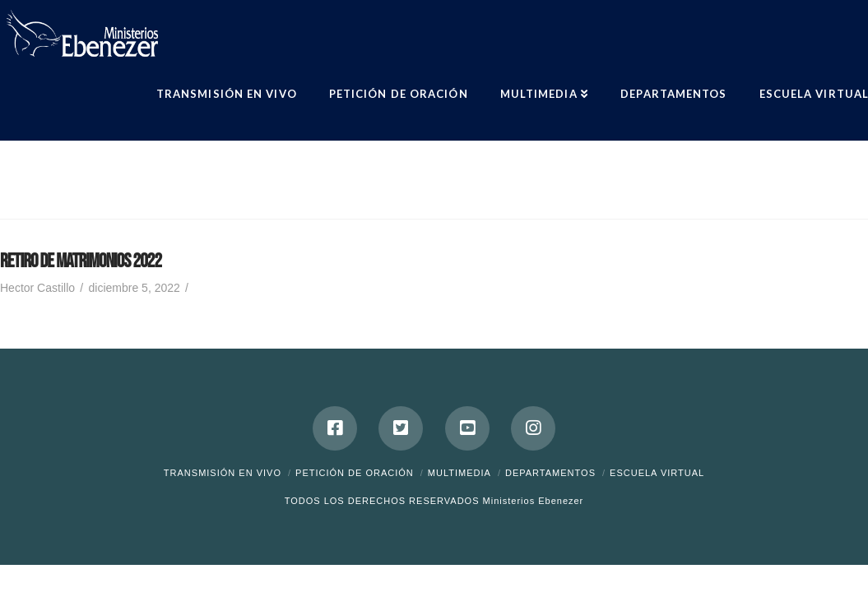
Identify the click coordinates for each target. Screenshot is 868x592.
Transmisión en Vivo (223, 473)
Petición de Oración (355, 473)
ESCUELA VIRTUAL (657, 473)
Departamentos (550, 473)
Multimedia (460, 473)
